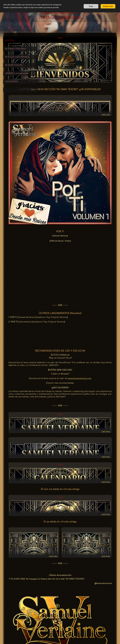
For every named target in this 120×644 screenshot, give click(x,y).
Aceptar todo (108, 6)
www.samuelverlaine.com (96, 339)
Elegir (91, 6)
